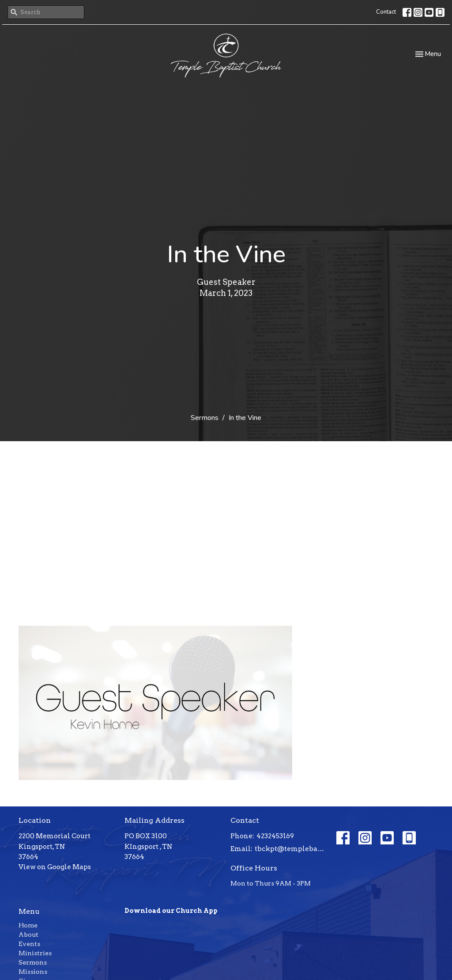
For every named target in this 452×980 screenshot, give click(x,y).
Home (28, 925)
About (28, 935)
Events (29, 944)
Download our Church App (171, 911)
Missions (33, 972)
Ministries (35, 953)
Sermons (205, 418)
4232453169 (275, 836)
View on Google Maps (55, 867)
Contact (386, 12)
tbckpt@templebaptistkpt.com (291, 849)
